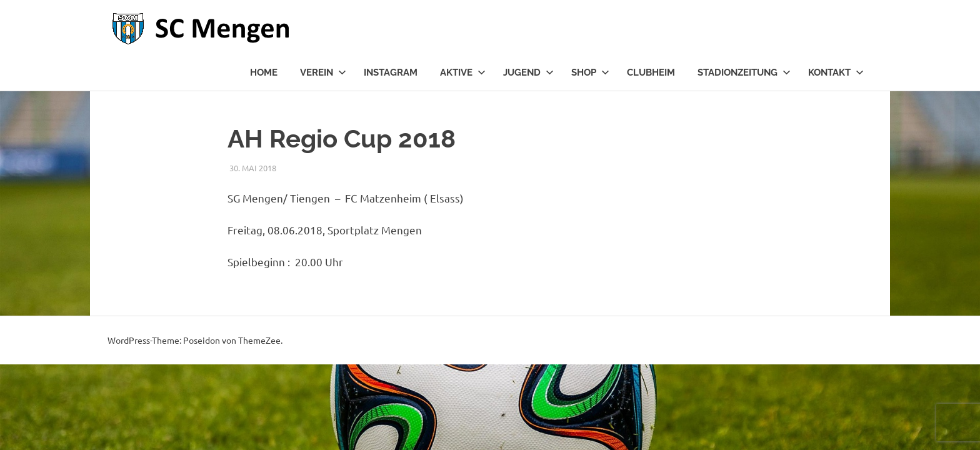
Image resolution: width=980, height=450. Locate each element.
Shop (590, 72)
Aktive (463, 72)
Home (264, 72)
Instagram (391, 72)
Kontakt (836, 72)
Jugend (528, 72)
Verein (323, 72)
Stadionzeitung (744, 72)
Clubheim (651, 72)
